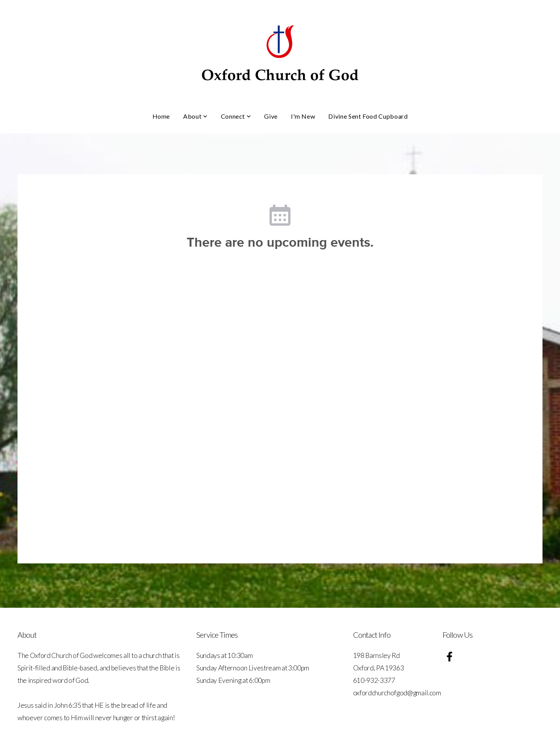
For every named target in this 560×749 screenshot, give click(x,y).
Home (161, 116)
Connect (236, 116)
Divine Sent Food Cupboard (368, 116)
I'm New (303, 116)
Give (271, 116)
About (195, 116)
